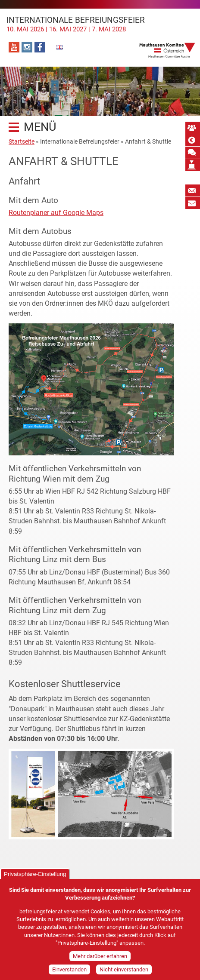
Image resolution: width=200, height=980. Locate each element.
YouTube (14, 47)
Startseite (22, 141)
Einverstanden (69, 970)
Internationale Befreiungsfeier (100, 24)
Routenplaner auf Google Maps (56, 213)
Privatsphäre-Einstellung (35, 875)
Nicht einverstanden (124, 970)
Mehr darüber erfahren (100, 957)
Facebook (40, 47)
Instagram (27, 47)
